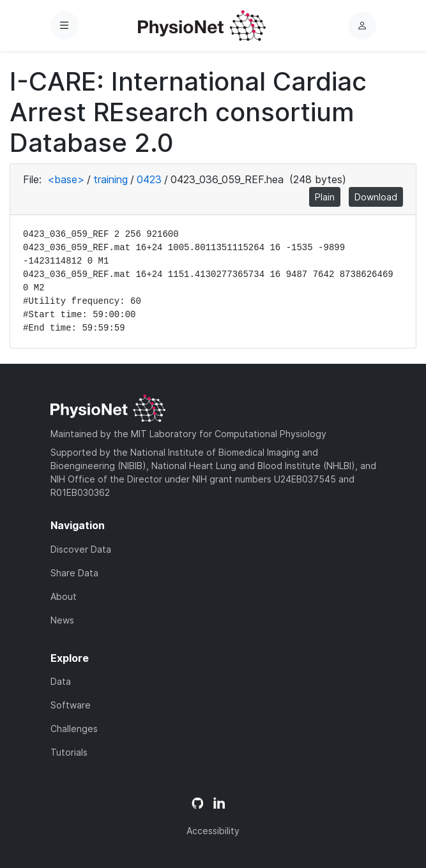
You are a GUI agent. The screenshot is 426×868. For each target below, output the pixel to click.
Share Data (74, 573)
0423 (149, 179)
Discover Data (81, 549)
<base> (66, 179)
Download (376, 197)
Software (71, 705)
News (62, 620)
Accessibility (213, 831)
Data (61, 681)
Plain (325, 197)
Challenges (74, 729)
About (64, 596)
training (110, 179)
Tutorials (69, 752)
